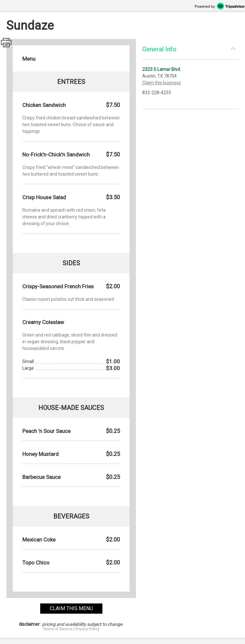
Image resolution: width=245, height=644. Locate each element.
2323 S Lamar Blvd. (162, 69)
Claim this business (162, 83)
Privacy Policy (87, 629)
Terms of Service (58, 629)
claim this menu (71, 608)
